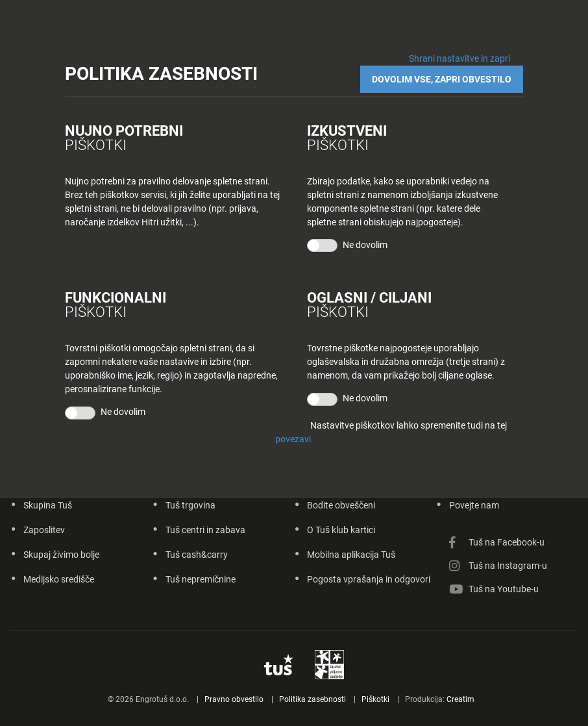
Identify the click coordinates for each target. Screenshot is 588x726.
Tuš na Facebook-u (507, 542)
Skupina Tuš (48, 505)
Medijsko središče (59, 579)
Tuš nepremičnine (201, 579)
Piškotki (375, 699)
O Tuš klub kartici (341, 530)
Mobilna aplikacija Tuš (351, 555)
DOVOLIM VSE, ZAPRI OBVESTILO (442, 79)
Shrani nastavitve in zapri (459, 58)
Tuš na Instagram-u (508, 566)
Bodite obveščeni (341, 505)
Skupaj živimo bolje (61, 555)
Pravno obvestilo (234, 699)
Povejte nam (474, 505)
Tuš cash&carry (197, 555)
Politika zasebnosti (312, 699)
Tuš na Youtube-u (504, 589)
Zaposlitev (44, 530)
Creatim (460, 699)
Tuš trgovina (190, 505)
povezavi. (294, 439)
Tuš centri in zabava (205, 530)
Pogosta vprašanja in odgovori (369, 579)
